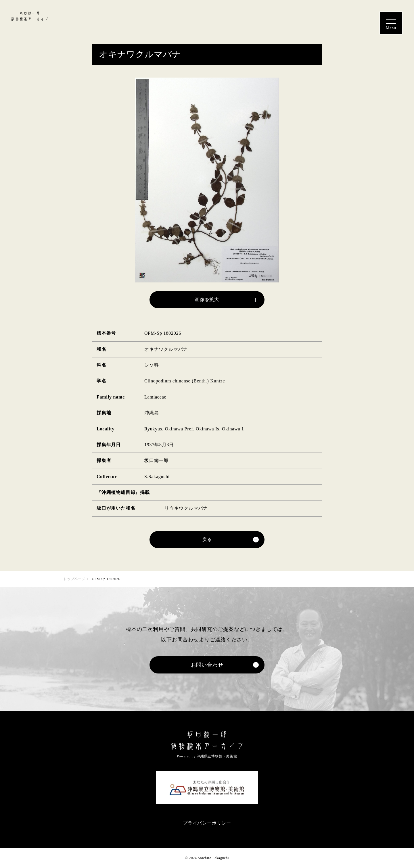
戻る (207, 539)
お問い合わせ (207, 665)
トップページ (74, 579)
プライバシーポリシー (207, 823)
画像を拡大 (207, 300)
